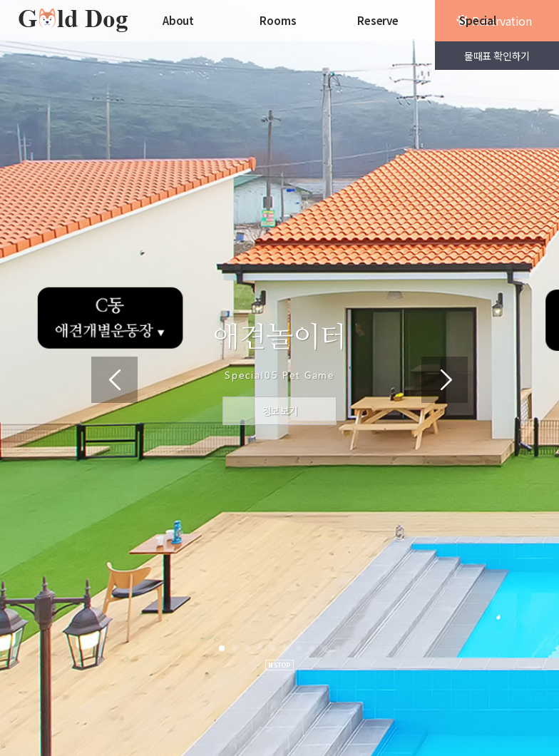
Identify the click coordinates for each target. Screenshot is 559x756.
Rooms (278, 20)
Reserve (378, 20)
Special (478, 20)
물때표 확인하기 (497, 56)
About (178, 20)
